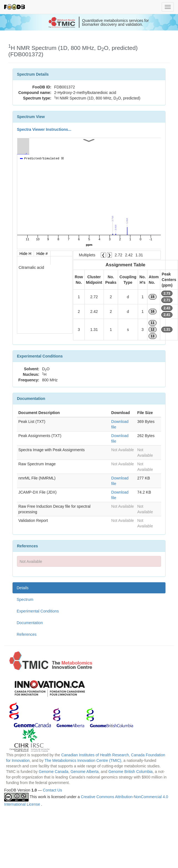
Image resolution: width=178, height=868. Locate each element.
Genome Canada (54, 772)
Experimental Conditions (38, 611)
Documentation (30, 623)
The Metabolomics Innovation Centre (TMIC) (83, 760)
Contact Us (52, 790)
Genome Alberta (85, 772)
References (27, 634)
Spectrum (25, 599)
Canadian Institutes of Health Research (95, 755)
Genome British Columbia (131, 772)
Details (23, 588)
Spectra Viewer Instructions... (44, 129)
